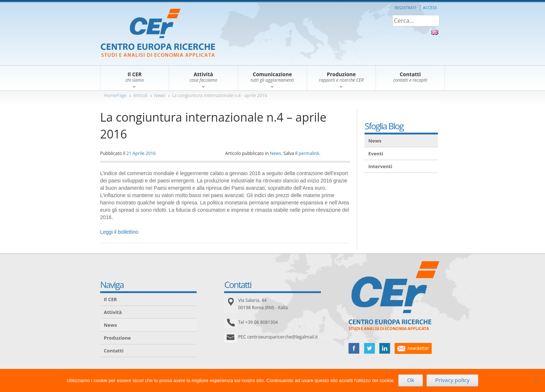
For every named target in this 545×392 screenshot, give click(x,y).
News (160, 95)
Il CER (110, 299)
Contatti (114, 351)
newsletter (413, 348)
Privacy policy (452, 380)
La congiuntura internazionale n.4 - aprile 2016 (220, 95)
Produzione (117, 338)
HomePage (115, 95)
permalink (309, 153)
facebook (354, 348)
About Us (435, 32)
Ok (411, 380)
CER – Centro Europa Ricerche (158, 34)
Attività (113, 312)
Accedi (430, 8)
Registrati (405, 8)
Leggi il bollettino (119, 232)
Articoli (140, 95)
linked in (385, 348)
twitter (369, 348)
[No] (536, 380)
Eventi (376, 154)
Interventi (380, 166)
